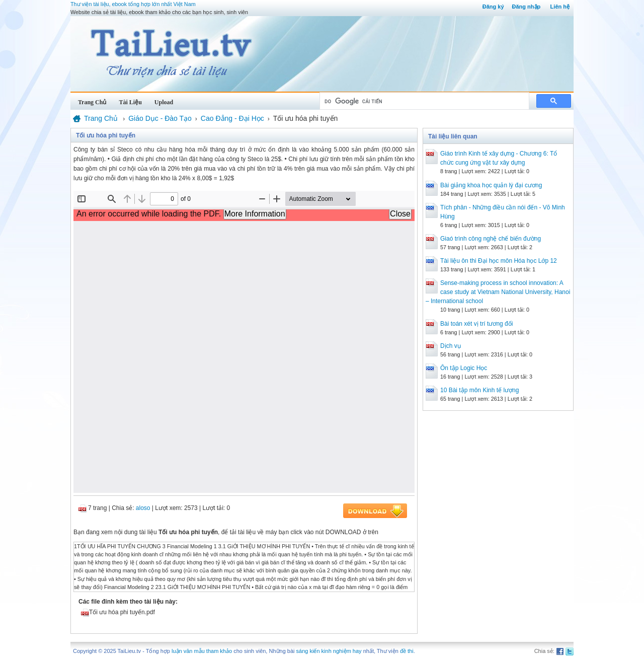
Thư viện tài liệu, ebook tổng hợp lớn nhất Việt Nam (133, 4)
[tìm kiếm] (423, 101)
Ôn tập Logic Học (464, 368)
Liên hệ (560, 7)
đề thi (407, 651)
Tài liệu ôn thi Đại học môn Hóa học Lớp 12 (499, 261)
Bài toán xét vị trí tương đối (476, 324)
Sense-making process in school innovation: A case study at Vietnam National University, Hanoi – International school (498, 292)
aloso (143, 508)
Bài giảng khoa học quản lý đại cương (491, 185)
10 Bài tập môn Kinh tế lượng (479, 390)
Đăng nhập (527, 7)
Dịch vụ (451, 346)
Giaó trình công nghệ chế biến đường (491, 239)
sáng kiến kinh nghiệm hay (329, 651)
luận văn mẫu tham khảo (202, 651)
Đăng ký (493, 7)
